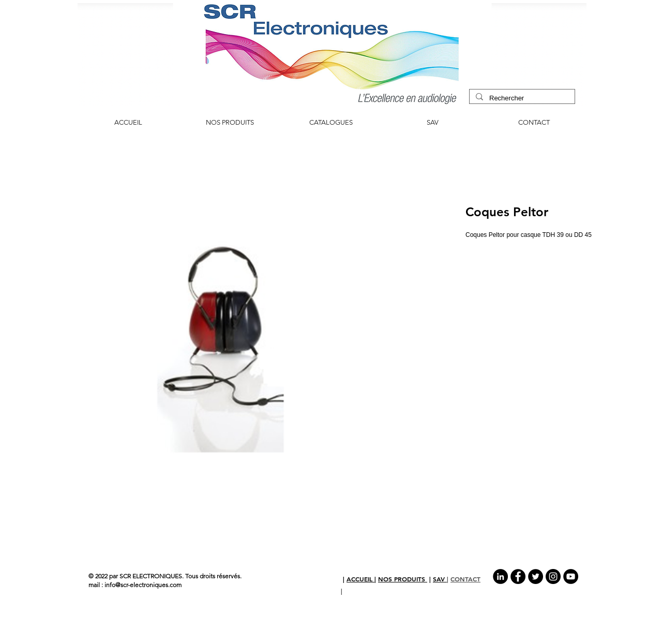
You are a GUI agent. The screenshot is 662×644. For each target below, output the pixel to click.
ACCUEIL (360, 579)
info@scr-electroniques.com (143, 585)
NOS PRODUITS (403, 579)
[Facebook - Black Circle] (518, 576)
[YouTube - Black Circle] (571, 576)
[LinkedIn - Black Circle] (500, 576)
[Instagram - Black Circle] (553, 576)
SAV (440, 579)
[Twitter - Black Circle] (536, 576)
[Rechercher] (521, 98)
